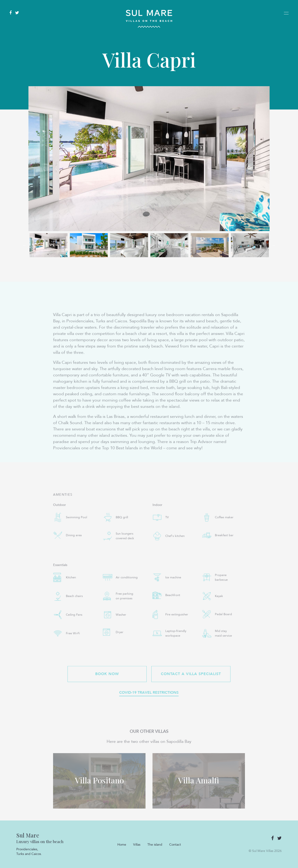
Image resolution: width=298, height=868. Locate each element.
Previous (25, 245)
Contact (175, 845)
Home (122, 845)
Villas (137, 845)
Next (273, 245)
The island (155, 845)
